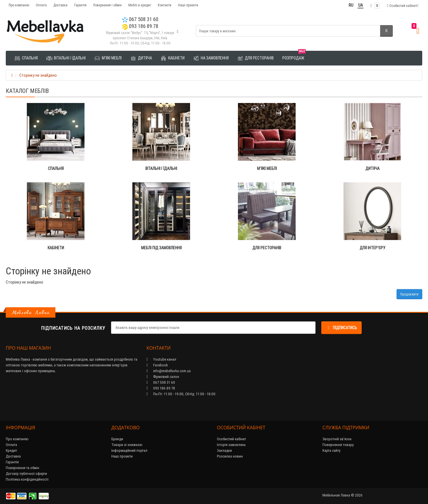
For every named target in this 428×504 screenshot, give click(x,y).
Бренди (117, 439)
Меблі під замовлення (161, 248)
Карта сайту (331, 450)
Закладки (224, 450)
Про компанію (19, 5)
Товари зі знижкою (127, 445)
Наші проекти (188, 5)
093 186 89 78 (140, 26)
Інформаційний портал (129, 450)
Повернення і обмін (107, 5)
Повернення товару (338, 445)
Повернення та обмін (22, 468)
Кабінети (173, 58)
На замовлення (211, 58)
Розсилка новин (230, 456)
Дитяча (141, 58)
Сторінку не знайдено (38, 75)
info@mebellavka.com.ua (169, 371)
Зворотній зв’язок (337, 439)
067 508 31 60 (140, 19)
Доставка (60, 5)
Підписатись (341, 328)
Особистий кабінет (231, 439)
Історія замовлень (231, 445)
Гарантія (80, 5)
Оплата (41, 5)
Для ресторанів (256, 58)
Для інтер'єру (372, 248)
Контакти (165, 5)
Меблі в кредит (140, 5)
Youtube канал (161, 359)
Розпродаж (294, 56)
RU (351, 5)
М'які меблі (108, 58)
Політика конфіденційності (27, 479)
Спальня (26, 58)
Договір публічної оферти (26, 474)
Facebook (157, 365)
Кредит (11, 450)
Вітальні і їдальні (66, 58)
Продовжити (409, 294)
